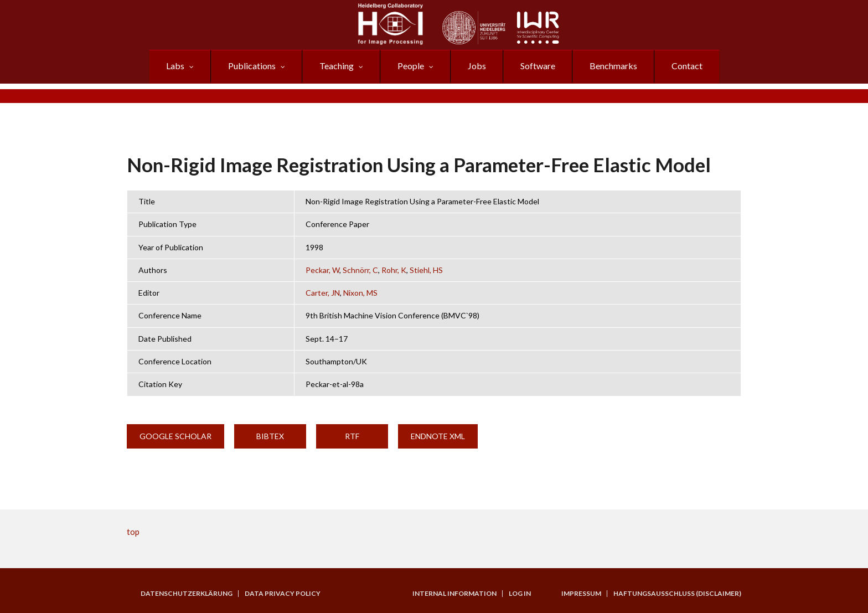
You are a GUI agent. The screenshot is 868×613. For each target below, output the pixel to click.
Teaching (337, 66)
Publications (252, 66)
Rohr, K (394, 270)
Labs (175, 66)
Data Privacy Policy (283, 594)
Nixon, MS (360, 293)
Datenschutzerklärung (187, 594)
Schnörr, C (360, 270)
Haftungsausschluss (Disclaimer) (677, 594)
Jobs (477, 66)
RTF (352, 436)
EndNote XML (438, 436)
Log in (520, 594)
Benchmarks (613, 66)
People (411, 66)
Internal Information (454, 594)
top (133, 532)
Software (538, 66)
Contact (687, 66)
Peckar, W (322, 270)
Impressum (581, 594)
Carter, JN (323, 293)
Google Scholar (175, 436)
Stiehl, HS (426, 270)
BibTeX (270, 436)
